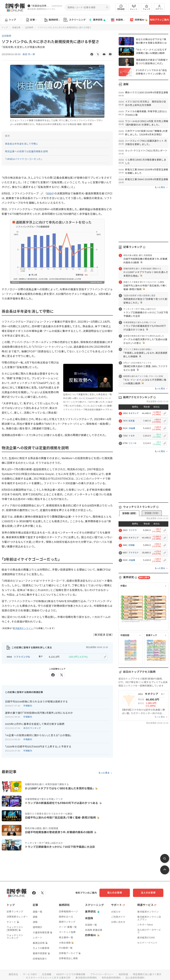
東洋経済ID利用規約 (86, 978)
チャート (134, 7)
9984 (50, 194)
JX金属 (132, 428)
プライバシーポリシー (102, 974)
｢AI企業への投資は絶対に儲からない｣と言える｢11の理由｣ (38, 735)
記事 (31, 20)
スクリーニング (75, 20)
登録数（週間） (129, 513)
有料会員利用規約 (111, 978)
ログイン (159, 7)
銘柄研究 (52, 20)
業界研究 (97, 20)
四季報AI (139, 20)
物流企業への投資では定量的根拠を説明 (26, 151)
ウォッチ (147, 7)
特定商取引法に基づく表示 (147, 974)
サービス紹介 (30, 974)
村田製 (132, 545)
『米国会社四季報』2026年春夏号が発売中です (41, 6)
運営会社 (13, 974)
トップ (11, 20)
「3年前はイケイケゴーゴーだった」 (24, 159)
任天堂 (132, 421)
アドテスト (134, 553)
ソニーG (132, 443)
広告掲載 (47, 974)
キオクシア (134, 413)
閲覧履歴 (121, 7)
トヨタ (132, 436)
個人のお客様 (115, 893)
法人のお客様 (148, 893)
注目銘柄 (29, 28)
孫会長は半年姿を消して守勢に (22, 144)
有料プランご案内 (159, 20)
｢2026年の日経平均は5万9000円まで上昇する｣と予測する (38, 747)
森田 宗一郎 (29, 54)
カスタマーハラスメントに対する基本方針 (48, 978)
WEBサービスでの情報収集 (71, 974)
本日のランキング (32, 728)
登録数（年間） (152, 513)
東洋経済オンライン (23, 628)
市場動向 (28, 706)
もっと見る (104, 773)
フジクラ (133, 530)
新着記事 (16, 28)
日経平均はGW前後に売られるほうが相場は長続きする (36, 701)
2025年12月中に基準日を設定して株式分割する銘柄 (35, 724)
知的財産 (123, 974)
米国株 (118, 20)
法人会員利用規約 (135, 978)
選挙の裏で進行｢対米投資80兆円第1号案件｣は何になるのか (39, 713)
